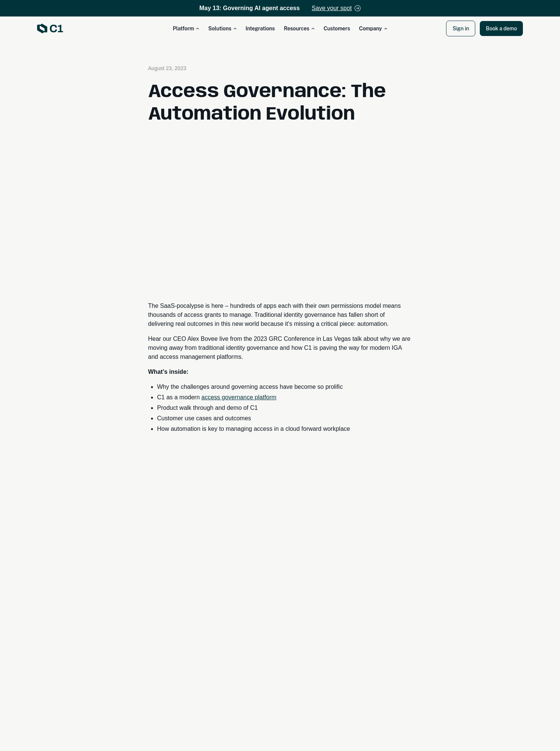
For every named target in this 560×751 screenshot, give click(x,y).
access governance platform (239, 397)
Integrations (260, 28)
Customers (337, 28)
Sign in (461, 28)
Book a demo (501, 28)
